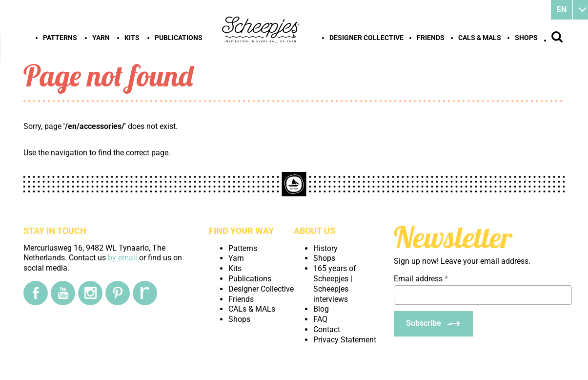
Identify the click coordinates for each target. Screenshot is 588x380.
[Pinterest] (118, 293)
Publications (179, 38)
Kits (132, 38)
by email (122, 258)
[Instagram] (90, 293)
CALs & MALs (480, 38)
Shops (526, 38)
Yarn (101, 38)
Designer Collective (366, 38)
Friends (431, 38)
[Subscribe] (433, 324)
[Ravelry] (145, 293)
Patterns (60, 38)
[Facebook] (36, 293)
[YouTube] (63, 293)
